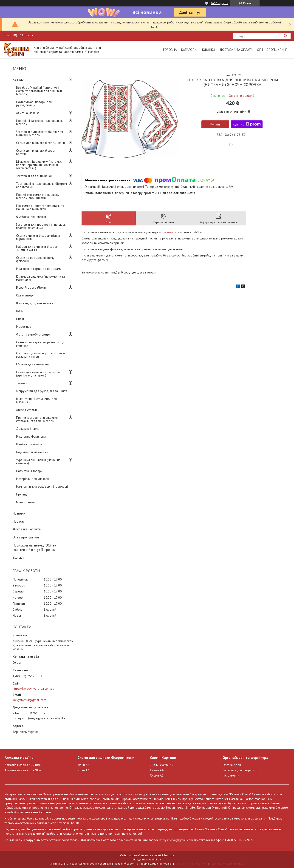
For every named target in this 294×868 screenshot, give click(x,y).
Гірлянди (22, 494)
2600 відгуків (219, 3)
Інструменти (231, 775)
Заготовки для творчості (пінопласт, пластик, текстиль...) (41, 226)
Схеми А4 (157, 770)
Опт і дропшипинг (272, 50)
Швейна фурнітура (29, 444)
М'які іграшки (25, 502)
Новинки (208, 50)
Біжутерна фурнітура (31, 436)
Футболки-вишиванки (31, 217)
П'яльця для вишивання (33, 364)
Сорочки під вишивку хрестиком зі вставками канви (40, 355)
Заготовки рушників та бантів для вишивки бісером (40, 133)
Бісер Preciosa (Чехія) (31, 287)
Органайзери (25, 295)
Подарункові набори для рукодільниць (34, 103)
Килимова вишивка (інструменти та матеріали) (40, 278)
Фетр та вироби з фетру (33, 334)
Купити (215, 124)
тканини (168, 232)
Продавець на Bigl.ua (147, 859)
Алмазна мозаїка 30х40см (23, 765)
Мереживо (24, 327)
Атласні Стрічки (26, 410)
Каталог (188, 50)
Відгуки (18, 557)
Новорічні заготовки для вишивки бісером (40, 122)
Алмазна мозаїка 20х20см (23, 770)
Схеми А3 (157, 775)
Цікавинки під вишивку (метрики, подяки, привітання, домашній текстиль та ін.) (39, 165)
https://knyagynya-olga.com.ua (33, 689)
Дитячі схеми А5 (162, 765)
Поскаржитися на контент (191, 864)
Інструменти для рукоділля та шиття (42, 391)
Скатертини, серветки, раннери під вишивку (40, 344)
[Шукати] (285, 36)
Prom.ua (169, 855)
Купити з (247, 124)
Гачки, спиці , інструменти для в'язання (36, 400)
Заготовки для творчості (240, 770)
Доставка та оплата (236, 50)
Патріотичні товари (29, 471)
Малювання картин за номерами (39, 269)
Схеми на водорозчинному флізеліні (35, 259)
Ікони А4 (83, 765)
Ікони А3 (83, 770)
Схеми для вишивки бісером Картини (36, 152)
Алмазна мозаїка (28, 113)
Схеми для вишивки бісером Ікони (40, 143)
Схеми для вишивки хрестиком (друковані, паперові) (38, 374)
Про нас (19, 521)
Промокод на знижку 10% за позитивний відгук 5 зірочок (34, 547)
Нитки (20, 319)
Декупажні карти (28, 429)
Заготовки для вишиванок (34, 176)
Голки (20, 311)
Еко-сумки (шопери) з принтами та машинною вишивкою (40, 207)
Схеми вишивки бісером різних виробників (38, 237)
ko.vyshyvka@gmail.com (29, 700)
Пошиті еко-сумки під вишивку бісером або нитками (38, 196)
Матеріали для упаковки (33, 479)
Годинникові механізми (32, 452)
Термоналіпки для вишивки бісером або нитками (41, 185)
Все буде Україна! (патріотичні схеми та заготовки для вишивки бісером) (39, 91)
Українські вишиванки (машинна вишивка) (38, 461)
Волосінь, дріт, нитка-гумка (35, 303)
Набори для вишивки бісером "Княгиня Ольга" (37, 248)
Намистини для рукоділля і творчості (42, 487)
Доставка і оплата (27, 529)
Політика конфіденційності (227, 864)
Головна (170, 50)
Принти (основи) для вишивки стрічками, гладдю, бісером (37, 419)
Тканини (22, 383)
